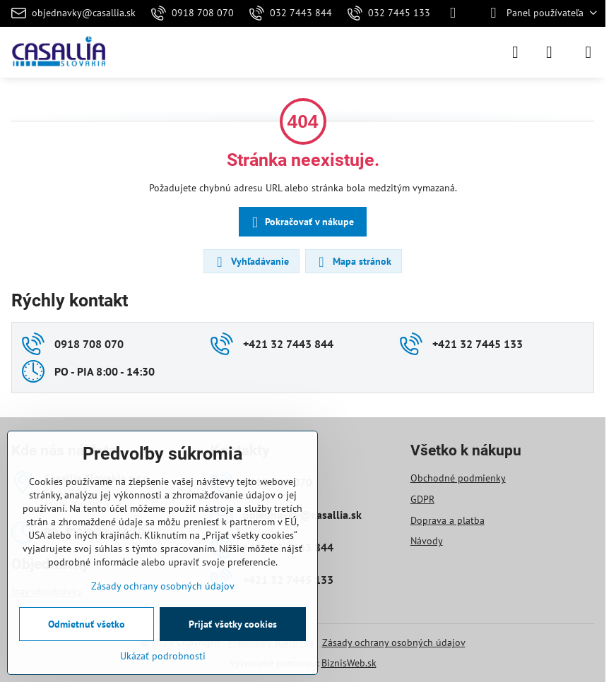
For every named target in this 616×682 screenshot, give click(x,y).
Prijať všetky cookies (233, 624)
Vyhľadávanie (251, 262)
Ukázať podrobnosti (163, 656)
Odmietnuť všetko (87, 624)
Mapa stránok (353, 262)
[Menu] (588, 52)
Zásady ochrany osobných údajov (394, 642)
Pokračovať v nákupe (301, 223)
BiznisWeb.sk (349, 663)
